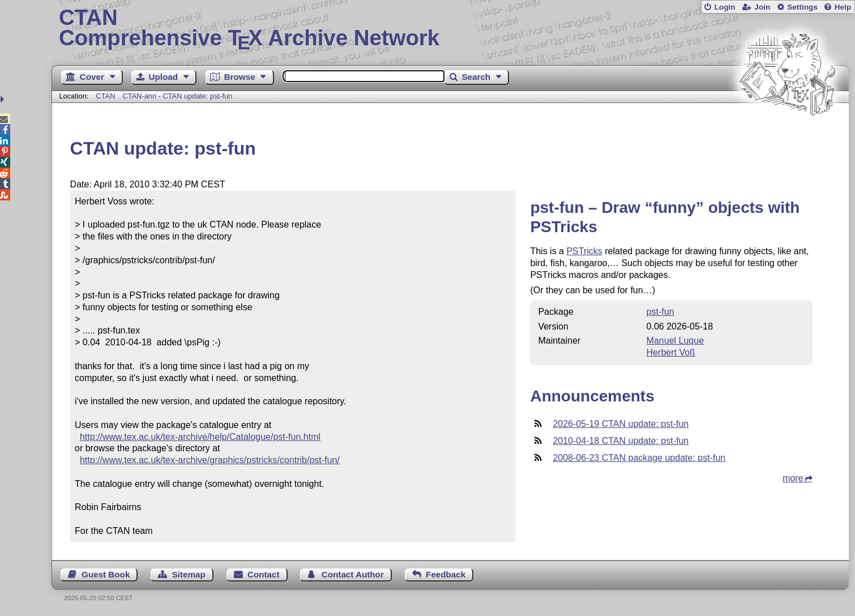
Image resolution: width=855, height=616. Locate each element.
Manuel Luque (675, 341)
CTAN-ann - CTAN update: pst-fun (178, 96)
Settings (802, 7)
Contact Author (353, 574)
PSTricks (584, 251)
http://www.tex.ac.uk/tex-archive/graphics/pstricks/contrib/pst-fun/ (210, 460)
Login (724, 7)
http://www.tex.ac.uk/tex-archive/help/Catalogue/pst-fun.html (200, 437)
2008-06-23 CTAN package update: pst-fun (639, 458)
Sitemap (189, 574)
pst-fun (661, 312)
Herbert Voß (671, 352)
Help (843, 7)
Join (762, 7)
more (793, 478)
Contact (264, 574)
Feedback (446, 574)
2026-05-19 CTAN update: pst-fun (621, 424)
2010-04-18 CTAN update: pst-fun (621, 441)
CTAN (105, 96)
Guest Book (106, 574)
